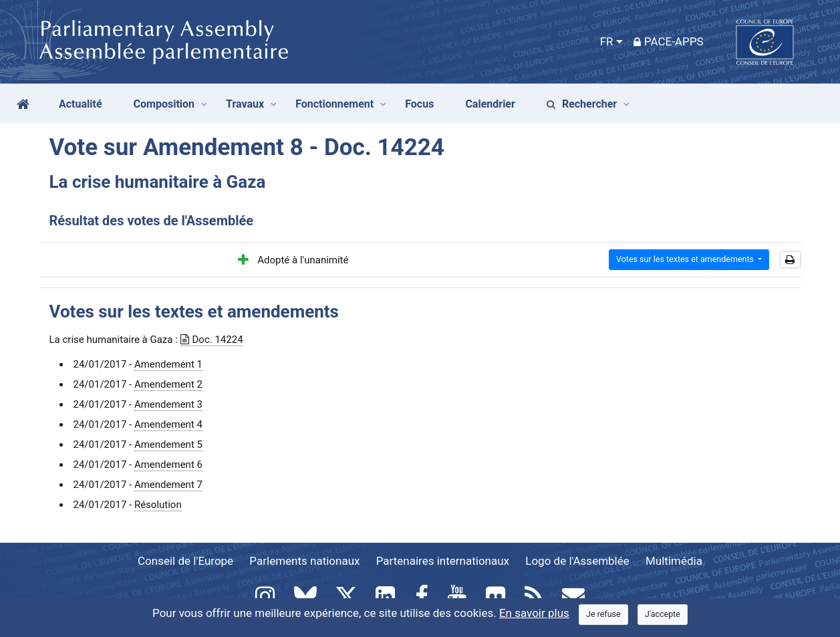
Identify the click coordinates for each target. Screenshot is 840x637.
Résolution (158, 505)
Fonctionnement (334, 104)
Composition (164, 104)
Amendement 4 (168, 424)
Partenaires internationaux (443, 561)
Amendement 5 (168, 444)
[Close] (603, 615)
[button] (790, 260)
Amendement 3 (168, 404)
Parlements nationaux (304, 561)
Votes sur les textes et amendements (686, 259)
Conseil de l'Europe (185, 561)
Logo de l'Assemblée (577, 561)
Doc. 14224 (212, 340)
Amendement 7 (168, 485)
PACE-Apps (669, 41)
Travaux (245, 104)
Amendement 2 (168, 384)
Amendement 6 (168, 465)
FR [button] (607, 41)
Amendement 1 (168, 364)
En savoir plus (534, 613)
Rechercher (582, 104)
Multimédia (674, 561)
